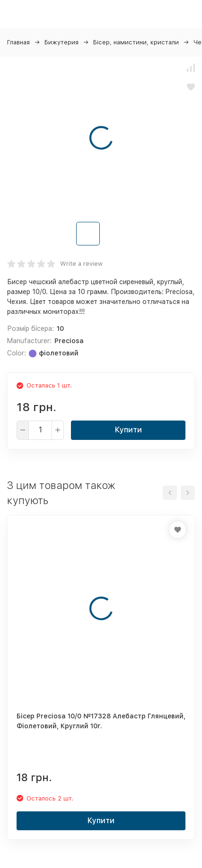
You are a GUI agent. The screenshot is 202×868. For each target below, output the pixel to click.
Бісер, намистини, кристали (136, 42)
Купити (128, 430)
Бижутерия (61, 42)
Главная (18, 42)
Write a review (81, 264)
